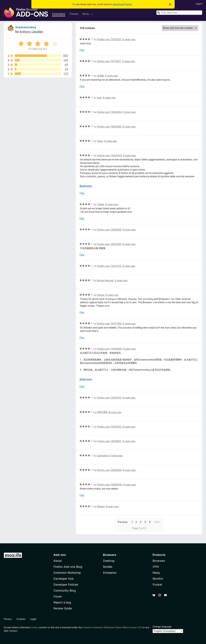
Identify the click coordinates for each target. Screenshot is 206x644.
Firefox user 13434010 (109, 398)
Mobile (108, 567)
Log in (199, 4)
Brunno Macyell (105, 280)
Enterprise (110, 573)
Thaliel (101, 204)
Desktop (109, 561)
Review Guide (63, 608)
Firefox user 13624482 (109, 126)
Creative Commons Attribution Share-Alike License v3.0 (112, 627)
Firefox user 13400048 (109, 485)
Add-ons (60, 555)
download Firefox (122, 4)
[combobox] (179, 13)
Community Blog (65, 591)
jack (99, 98)
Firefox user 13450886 (109, 349)
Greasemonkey (26, 27)
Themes (74, 14)
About (58, 561)
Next (157, 522)
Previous (123, 522)
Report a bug (62, 602)
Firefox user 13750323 (109, 39)
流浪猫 (100, 76)
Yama (100, 141)
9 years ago (129, 61)
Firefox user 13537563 (109, 244)
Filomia (101, 295)
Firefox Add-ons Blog (68, 567)
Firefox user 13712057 (109, 61)
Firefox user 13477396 (109, 324)
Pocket (157, 585)
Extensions (59, 14)
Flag (82, 50)
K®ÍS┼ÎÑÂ (102, 412)
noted (34, 627)
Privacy (8, 619)
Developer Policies (66, 585)
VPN (156, 567)
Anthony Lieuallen (31, 32)
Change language (162, 627)
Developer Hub (63, 579)
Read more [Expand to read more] (86, 186)
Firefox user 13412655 (109, 427)
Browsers (159, 561)
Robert (101, 506)
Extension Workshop (67, 573)
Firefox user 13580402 (109, 230)
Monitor (158, 579)
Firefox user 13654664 (109, 112)
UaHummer (103, 456)
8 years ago (129, 39)
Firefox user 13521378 (109, 266)
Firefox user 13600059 (109, 155)
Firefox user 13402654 (109, 470)
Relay (156, 573)
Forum (58, 596)
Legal (33, 619)
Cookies (21, 619)
